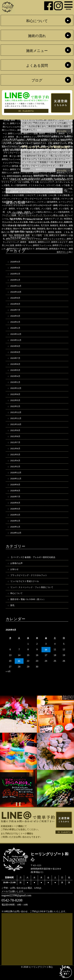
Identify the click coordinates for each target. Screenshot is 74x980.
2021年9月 (16, 437)
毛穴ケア (19, 229)
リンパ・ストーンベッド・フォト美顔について (33, 598)
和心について (37, 21)
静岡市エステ (63, 245)
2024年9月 (16, 300)
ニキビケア (60, 195)
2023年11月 (16, 343)
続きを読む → (63, 131)
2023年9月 (16, 350)
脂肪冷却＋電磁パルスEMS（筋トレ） (29, 610)
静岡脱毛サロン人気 (61, 255)
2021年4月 (16, 468)
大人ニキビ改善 (13, 225)
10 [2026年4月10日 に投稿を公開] (46, 661)
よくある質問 (37, 66)
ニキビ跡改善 (25, 199)
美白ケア (19, 232)
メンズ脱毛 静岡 (27, 212)
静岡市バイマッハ (46, 249)
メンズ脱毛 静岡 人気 (49, 212)
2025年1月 (16, 281)
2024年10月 (16, 294)
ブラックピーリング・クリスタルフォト (30, 585)
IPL (27, 178)
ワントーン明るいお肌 (38, 219)
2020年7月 (16, 505)
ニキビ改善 (12, 143)
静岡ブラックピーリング (25, 245)
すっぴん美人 (63, 178)
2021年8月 (16, 443)
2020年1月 (16, 536)
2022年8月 (16, 399)
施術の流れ (37, 36)
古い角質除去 (56, 222)
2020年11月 (16, 486)
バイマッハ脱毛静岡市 (16, 205)
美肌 (37, 232)
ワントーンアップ (17, 219)
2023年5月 (16, 374)
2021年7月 (16, 449)
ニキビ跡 (23, 143)
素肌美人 (63, 229)
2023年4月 (16, 381)
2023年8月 (16, 356)
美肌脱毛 (44, 232)
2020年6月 (16, 511)
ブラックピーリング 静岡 (18, 209)
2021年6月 (16, 455)
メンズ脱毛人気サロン (20, 215)
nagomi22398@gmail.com (17, 907)
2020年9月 (16, 492)
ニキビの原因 (47, 195)
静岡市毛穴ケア (41, 252)
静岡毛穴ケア (56, 252)
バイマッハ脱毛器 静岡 (38, 202)
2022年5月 (16, 406)
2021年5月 (16, 461)
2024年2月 (16, 325)
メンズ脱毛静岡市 (41, 215)
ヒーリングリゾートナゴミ (41, 143)
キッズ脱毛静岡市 (31, 185)
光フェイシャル (58, 219)
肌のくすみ (55, 232)
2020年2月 (16, 530)
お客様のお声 (17, 573)
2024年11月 (16, 288)
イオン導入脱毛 (9, 139)
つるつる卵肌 (30, 182)
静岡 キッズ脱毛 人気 (48, 239)
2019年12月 (16, 542)
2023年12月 (16, 337)
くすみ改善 (50, 178)
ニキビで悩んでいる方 (48, 139)
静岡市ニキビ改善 (27, 249)
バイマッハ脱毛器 (16, 202)
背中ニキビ (29, 235)
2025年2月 (16, 275)
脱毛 (69, 136)
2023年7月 (16, 362)
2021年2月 (16, 474)
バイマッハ (38, 199)
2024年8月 (16, 306)
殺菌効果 (63, 225)
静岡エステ (67, 239)
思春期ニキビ (51, 225)
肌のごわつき (16, 235)
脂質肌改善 (30, 239)
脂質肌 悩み (16, 239)
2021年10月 (16, 430)
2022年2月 (16, 412)
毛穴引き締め (31, 229)
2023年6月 (16, 368)
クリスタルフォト (50, 185)
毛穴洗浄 (43, 229)
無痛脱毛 (53, 229)
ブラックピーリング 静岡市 (47, 209)
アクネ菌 (42, 182)
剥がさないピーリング (21, 222)
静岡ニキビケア (26, 242)
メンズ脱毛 (12, 212)
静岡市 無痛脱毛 (47, 245)
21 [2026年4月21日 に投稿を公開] (19, 672)
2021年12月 (16, 418)
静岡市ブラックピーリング (19, 252)
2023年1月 (16, 387)
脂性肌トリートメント (47, 235)
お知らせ (52, 175)
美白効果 (29, 232)
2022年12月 (16, 393)
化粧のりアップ (41, 222)
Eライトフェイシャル (14, 178)
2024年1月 (16, 331)
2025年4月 (16, 269)
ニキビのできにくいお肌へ (26, 195)
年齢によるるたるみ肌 (32, 225)
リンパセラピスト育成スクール (26, 592)
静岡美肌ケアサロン (40, 255)
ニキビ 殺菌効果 (27, 139)
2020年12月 (16, 480)
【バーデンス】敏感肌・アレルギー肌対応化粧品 (34, 567)
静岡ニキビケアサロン (46, 242)
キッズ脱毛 (16, 185)
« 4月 (8, 682)
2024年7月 (16, 312)
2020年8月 (16, 499)
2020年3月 (16, 524)
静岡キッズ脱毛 (9, 242)
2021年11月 (16, 424)
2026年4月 (16, 263)
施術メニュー (37, 51)
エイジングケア (55, 182)
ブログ (37, 81)
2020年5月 (16, 517)
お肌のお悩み (37, 178)
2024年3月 (16, 319)
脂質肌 (62, 235)
